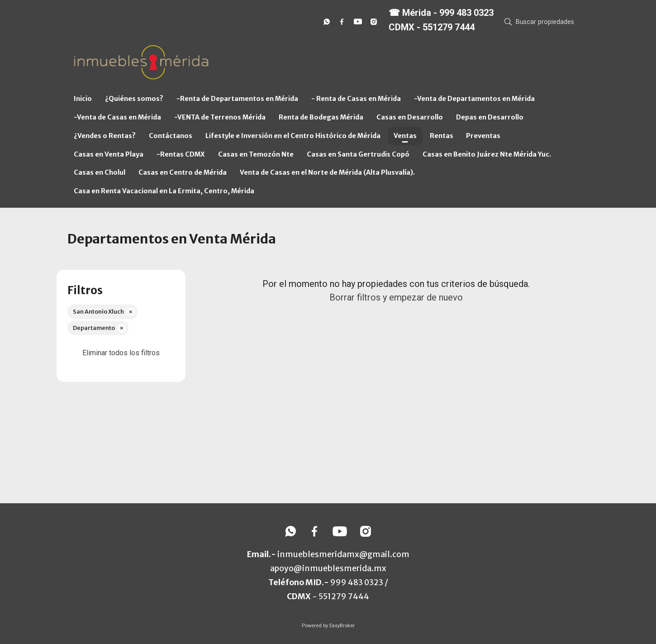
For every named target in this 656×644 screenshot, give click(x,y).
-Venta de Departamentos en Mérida (474, 99)
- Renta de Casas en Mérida (356, 99)
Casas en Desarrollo (410, 117)
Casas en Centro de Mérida (183, 172)
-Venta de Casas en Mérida (117, 117)
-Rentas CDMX (181, 154)
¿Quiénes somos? (134, 99)
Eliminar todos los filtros (121, 353)
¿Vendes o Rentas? (105, 136)
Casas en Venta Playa (109, 154)
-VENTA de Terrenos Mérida (220, 117)
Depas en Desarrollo (490, 117)
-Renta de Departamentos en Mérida (237, 99)
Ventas (405, 136)
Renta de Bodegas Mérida (321, 117)
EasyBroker (342, 626)
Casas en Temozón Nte (256, 154)
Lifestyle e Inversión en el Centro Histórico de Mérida (293, 136)
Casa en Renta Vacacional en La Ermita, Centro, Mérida (164, 191)
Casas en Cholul (100, 172)
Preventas (483, 136)
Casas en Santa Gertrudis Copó (358, 154)
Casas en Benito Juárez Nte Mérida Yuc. (487, 154)
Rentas (442, 136)
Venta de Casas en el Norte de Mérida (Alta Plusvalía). (327, 172)
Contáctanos (171, 136)
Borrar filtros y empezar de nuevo (396, 297)
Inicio (83, 99)
